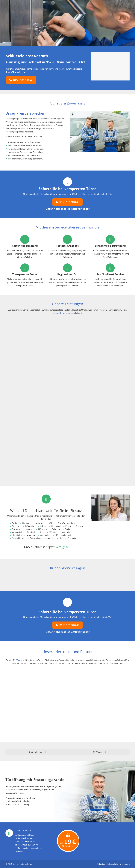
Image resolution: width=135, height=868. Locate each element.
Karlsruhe (66, 532)
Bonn (42, 532)
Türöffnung (18, 660)
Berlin (15, 523)
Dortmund (56, 526)
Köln (51, 523)
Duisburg (56, 529)
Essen (68, 526)
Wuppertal (17, 532)
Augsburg (31, 535)
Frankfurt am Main (66, 523)
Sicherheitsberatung (62, 313)
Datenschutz (112, 864)
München (40, 523)
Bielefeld (31, 532)
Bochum (68, 529)
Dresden (16, 529)
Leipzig (43, 526)
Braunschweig (36, 538)
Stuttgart (16, 526)
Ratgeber (101, 864)
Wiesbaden (45, 535)
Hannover (29, 529)
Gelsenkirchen (18, 538)
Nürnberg (43, 529)
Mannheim (17, 535)
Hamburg (26, 523)
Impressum (125, 864)
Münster (53, 532)
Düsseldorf (30, 526)
